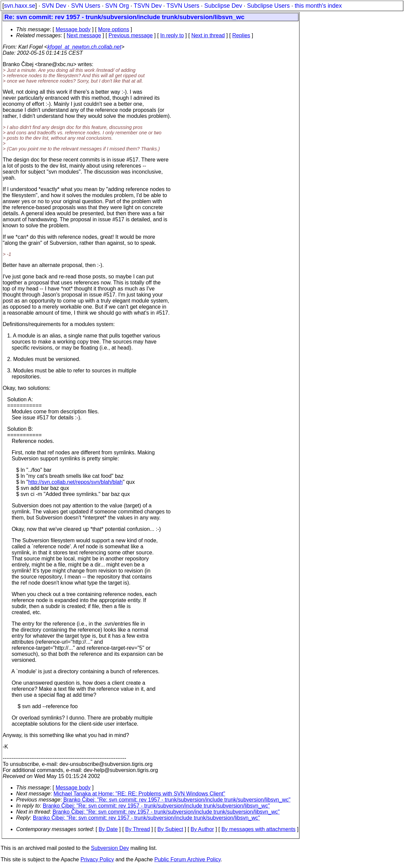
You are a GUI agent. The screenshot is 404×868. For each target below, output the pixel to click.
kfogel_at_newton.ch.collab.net (84, 47)
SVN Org (117, 6)
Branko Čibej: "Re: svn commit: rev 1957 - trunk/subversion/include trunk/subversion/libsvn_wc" (177, 800)
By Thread (138, 829)
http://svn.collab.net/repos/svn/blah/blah (75, 482)
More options (114, 29)
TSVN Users (183, 6)
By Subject (170, 829)
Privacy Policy (97, 859)
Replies (241, 35)
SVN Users (86, 6)
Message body (73, 29)
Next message (84, 35)
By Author (202, 829)
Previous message (131, 35)
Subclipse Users (268, 6)
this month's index (318, 6)
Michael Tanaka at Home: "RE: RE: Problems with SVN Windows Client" (139, 794)
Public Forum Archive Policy (187, 859)
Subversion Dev (110, 848)
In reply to (172, 35)
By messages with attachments (259, 829)
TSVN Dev (148, 6)
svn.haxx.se (20, 6)
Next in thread (208, 35)
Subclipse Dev (223, 6)
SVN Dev (54, 6)
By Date (108, 829)
